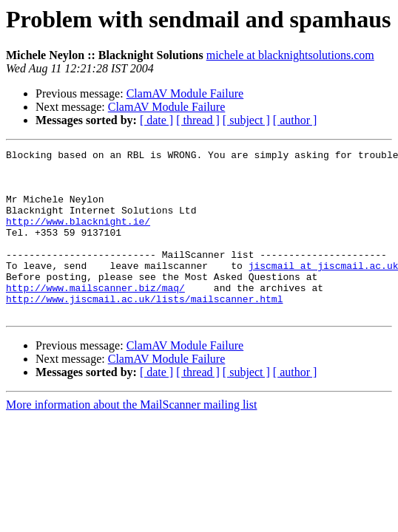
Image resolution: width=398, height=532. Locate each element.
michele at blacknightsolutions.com (290, 55)
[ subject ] (246, 120)
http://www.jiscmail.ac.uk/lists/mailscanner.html (144, 330)
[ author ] (295, 120)
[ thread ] (198, 120)
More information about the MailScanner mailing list (131, 438)
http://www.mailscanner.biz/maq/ (95, 316)
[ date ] (156, 120)
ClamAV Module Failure (185, 93)
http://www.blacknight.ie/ (78, 236)
